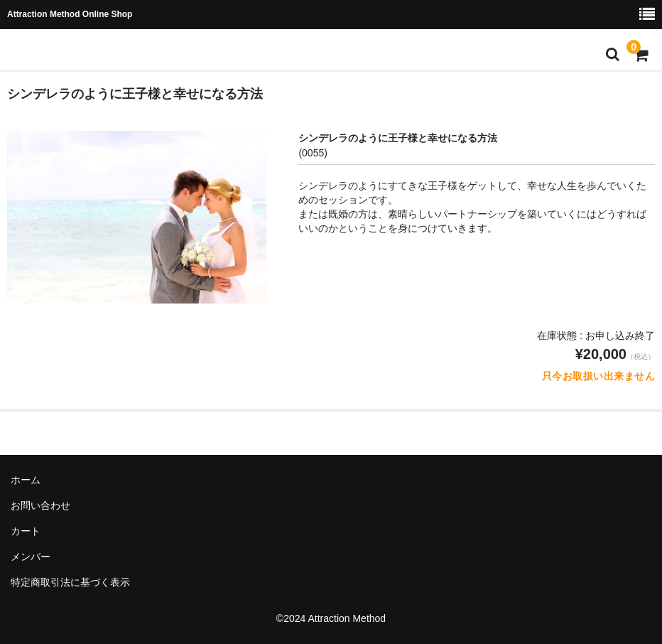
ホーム (26, 480)
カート (26, 531)
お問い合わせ (40, 505)
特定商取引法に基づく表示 (70, 582)
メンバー (31, 557)
